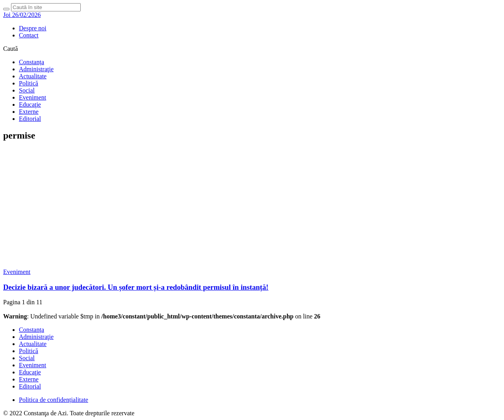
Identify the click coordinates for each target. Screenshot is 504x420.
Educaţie (30, 105)
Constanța (31, 62)
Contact (29, 35)
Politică (29, 83)
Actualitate (33, 76)
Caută (10, 49)
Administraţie (36, 69)
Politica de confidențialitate (54, 400)
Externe (29, 112)
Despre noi (33, 28)
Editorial (30, 119)
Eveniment (32, 97)
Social (27, 90)
